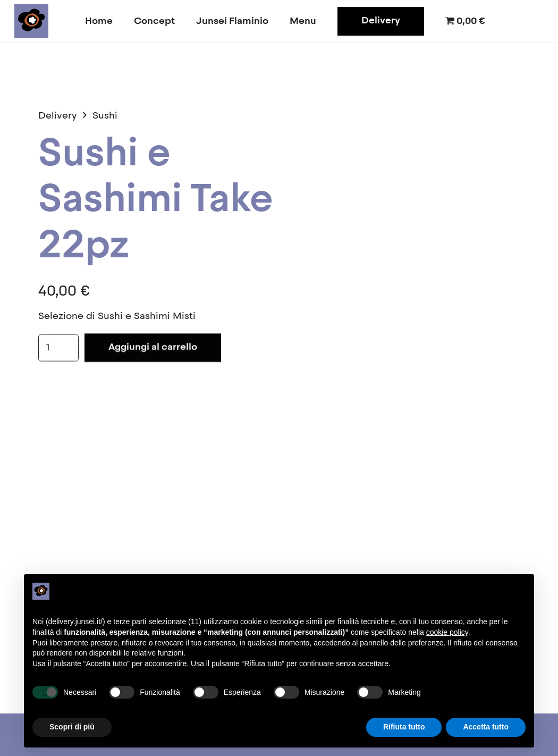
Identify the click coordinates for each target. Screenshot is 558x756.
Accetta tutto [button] (486, 727)
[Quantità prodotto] (58, 348)
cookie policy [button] (447, 632)
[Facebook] (512, 21)
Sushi (105, 116)
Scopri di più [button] (72, 727)
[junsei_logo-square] (31, 21)
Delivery (58, 116)
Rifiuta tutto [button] (404, 727)
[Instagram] (533, 21)
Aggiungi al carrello (153, 348)
